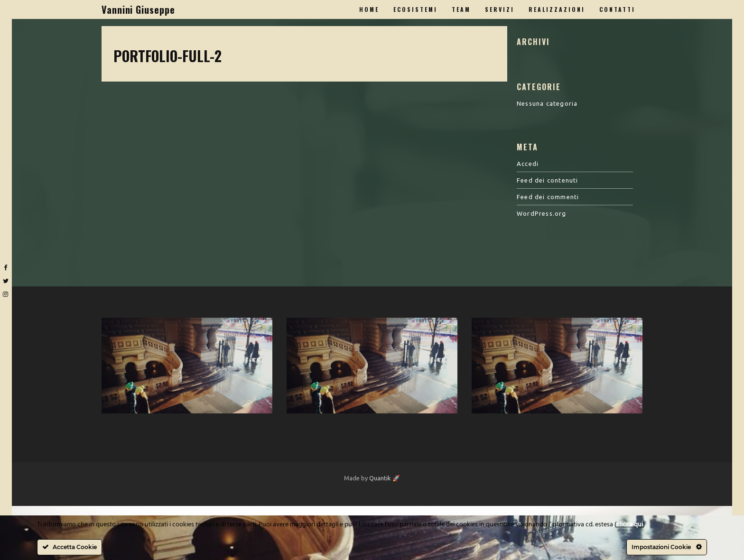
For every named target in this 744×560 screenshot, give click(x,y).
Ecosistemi (415, 9)
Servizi (500, 9)
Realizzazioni (557, 9)
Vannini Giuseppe (138, 9)
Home (369, 9)
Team (461, 9)
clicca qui (630, 525)
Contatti (617, 9)
